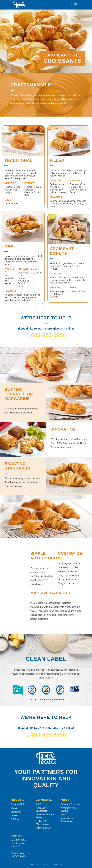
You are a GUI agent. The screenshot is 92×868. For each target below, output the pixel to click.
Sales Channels (43, 828)
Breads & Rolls (18, 804)
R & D (39, 804)
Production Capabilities (41, 809)
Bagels (14, 808)
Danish (14, 815)
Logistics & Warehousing (42, 823)
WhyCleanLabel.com (53, 700)
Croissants (16, 812)
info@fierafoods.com (21, 853)
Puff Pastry (16, 819)
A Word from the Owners (69, 809)
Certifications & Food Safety (46, 816)
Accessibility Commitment (67, 820)
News (63, 815)
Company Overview (70, 804)
